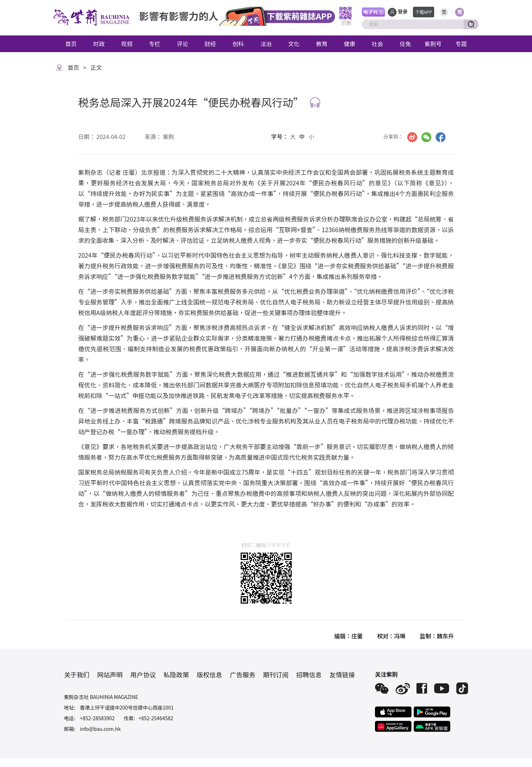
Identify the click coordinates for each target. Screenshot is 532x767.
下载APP (424, 12)
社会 (377, 44)
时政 (99, 44)
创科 (238, 44)
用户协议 (143, 674)
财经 (210, 44)
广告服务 (242, 674)
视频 (127, 44)
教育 (322, 44)
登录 (403, 12)
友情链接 (342, 674)
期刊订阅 (276, 674)
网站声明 (110, 674)
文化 (294, 44)
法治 (266, 44)
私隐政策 (176, 674)
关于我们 (77, 674)
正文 (96, 67)
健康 (349, 44)
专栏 (155, 44)
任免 (405, 44)
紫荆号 (433, 44)
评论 (183, 44)
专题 (461, 44)
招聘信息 (309, 674)
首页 (71, 44)
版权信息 (209, 674)
